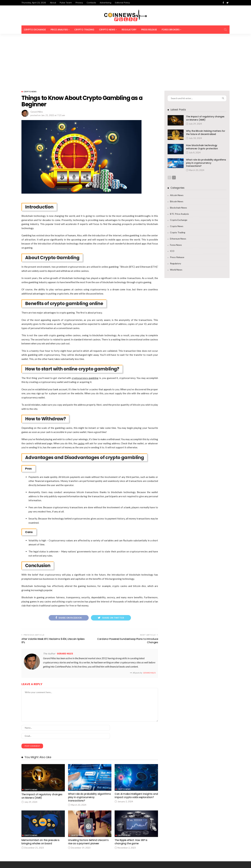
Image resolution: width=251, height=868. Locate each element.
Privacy (79, 3)
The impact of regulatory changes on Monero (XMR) (205, 68)
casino (81, 393)
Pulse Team (66, 3)
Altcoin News (177, 145)
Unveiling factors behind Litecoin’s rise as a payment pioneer (88, 793)
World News (176, 220)
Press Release (149, 30)
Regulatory (129, 30)
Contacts (91, 3)
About (53, 3)
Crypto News (107, 30)
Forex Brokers (171, 30)
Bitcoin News (177, 152)
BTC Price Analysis (179, 164)
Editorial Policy (122, 3)
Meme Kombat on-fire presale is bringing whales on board (40, 793)
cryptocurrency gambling (85, 328)
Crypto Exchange (35, 30)
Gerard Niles (37, 62)
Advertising (105, 3)
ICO (172, 201)
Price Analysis (59, 30)
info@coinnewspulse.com (74, 843)
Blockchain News (178, 158)
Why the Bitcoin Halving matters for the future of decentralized (206, 83)
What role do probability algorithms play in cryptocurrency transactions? (89, 748)
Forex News (176, 195)
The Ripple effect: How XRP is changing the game (131, 793)
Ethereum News (178, 189)
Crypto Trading (84, 30)
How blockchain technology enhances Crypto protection (202, 97)
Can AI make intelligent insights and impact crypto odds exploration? (134, 748)
